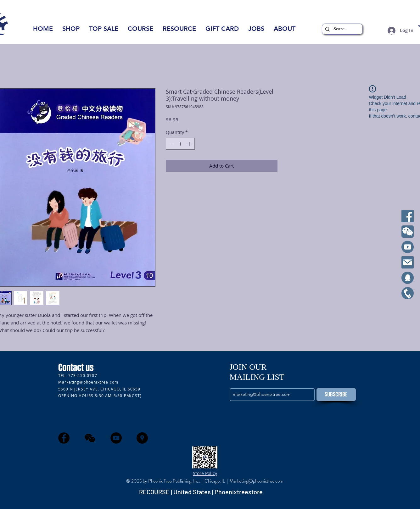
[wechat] (90, 438)
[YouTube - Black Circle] (116, 438)
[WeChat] (408, 232)
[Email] (408, 262)
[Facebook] (408, 216)
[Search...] (341, 29)
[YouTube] (408, 247)
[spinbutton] (180, 144)
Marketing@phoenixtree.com (88, 382)
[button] (285, 31)
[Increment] (190, 144)
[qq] (408, 278)
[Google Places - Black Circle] (142, 438)
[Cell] (408, 293)
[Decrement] (171, 144)
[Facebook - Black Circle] (64, 438)
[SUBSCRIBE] (336, 395)
